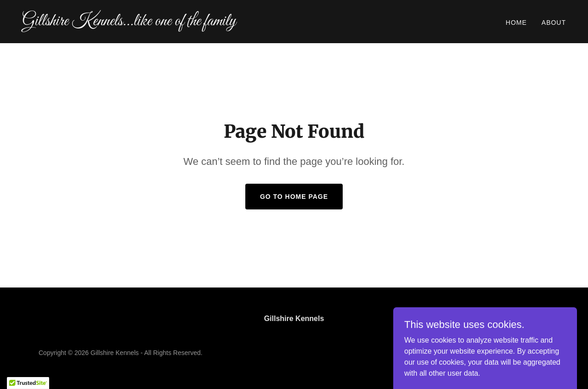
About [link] (554, 23)
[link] (154, 23)
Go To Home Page (294, 197)
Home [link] (516, 23)
